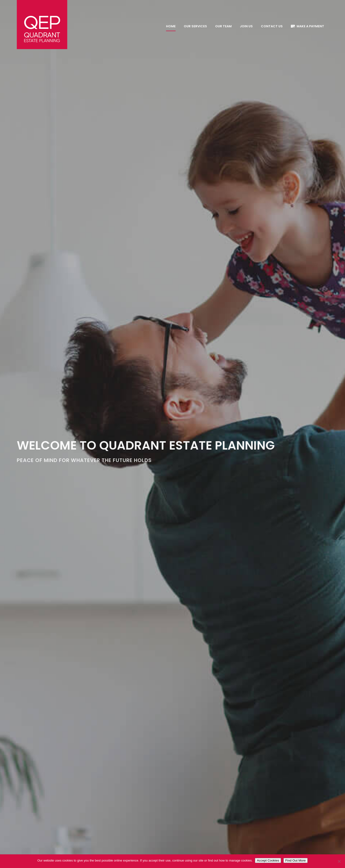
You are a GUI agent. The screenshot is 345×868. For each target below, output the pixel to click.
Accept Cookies (268, 860)
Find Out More (296, 860)
